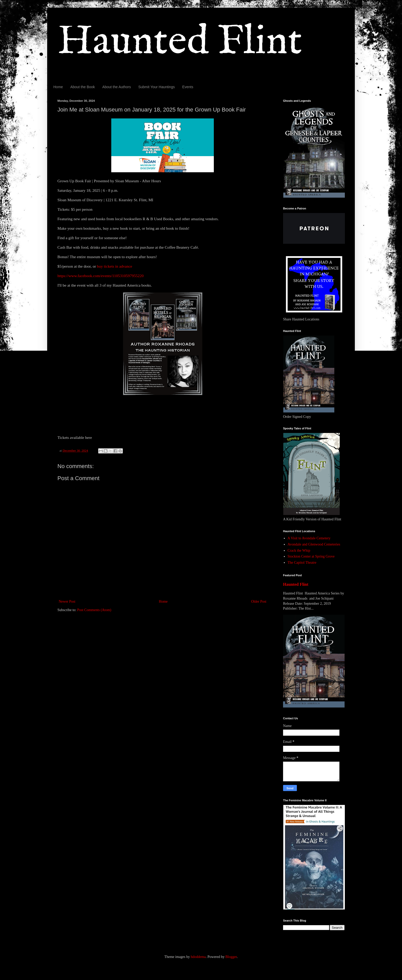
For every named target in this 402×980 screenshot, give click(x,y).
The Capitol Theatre (302, 563)
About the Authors (117, 87)
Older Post (259, 602)
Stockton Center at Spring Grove (311, 556)
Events (188, 87)
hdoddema (198, 957)
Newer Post (67, 602)
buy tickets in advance (114, 266)
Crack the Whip (299, 550)
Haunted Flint (180, 42)
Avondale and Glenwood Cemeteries (314, 544)
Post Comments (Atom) (94, 610)
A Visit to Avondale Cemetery (309, 538)
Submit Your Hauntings (156, 87)
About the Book (83, 87)
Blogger (231, 957)
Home (58, 87)
